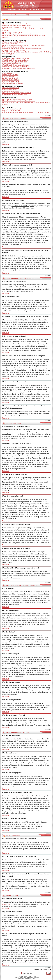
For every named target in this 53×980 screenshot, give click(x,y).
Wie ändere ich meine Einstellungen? (14, 42)
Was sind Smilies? (8, 76)
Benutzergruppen (34, 9)
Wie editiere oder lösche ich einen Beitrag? (16, 60)
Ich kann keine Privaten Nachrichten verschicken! (18, 99)
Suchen (25, 9)
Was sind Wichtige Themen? (11, 81)
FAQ (19, 9)
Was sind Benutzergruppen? (11, 91)
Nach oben (6, 144)
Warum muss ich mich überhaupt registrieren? (17, 26)
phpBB (25, 976)
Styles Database (34, 977)
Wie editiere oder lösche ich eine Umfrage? (16, 65)
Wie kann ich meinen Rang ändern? (14, 50)
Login (43, 9)
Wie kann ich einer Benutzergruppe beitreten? (17, 93)
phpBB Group (7, 904)
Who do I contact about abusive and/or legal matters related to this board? (26, 112)
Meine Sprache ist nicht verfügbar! (13, 47)
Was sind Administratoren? (11, 88)
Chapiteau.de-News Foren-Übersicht (14, 15)
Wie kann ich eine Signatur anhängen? (14, 62)
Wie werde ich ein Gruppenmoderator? (14, 95)
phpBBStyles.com (24, 977)
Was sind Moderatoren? (10, 90)
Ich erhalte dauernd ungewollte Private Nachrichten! (19, 101)
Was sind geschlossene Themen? (13, 83)
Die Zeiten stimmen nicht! (10, 44)
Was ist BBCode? (8, 73)
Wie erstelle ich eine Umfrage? (12, 63)
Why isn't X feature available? (12, 111)
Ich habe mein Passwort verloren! (13, 32)
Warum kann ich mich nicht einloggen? (14, 24)
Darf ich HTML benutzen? (10, 75)
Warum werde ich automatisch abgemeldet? (16, 27)
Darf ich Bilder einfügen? (10, 78)
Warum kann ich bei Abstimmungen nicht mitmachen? (19, 68)
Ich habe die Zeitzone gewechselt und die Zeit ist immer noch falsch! (24, 45)
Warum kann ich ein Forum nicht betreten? (16, 67)
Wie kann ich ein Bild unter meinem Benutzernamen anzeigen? (22, 49)
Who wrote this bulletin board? (12, 109)
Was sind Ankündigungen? (11, 80)
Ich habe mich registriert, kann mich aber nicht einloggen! (20, 34)
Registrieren (12, 9)
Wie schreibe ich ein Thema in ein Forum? (16, 58)
